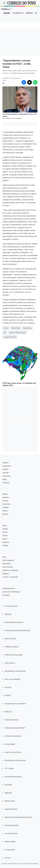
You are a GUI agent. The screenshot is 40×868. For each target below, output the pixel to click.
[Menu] (4, 3)
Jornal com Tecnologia (11, 592)
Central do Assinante (13, 736)
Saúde (5, 535)
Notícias (6, 497)
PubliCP (5, 469)
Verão (5, 539)
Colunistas (7, 476)
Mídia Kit (8, 712)
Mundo (5, 514)
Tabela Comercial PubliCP (15, 728)
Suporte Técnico (11, 809)
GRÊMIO (29, 13)
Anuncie (8, 687)
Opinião (6, 473)
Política (5, 9)
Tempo (5, 529)
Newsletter (7, 466)
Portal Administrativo (13, 777)
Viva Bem (6, 595)
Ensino (5, 532)
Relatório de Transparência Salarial (19, 817)
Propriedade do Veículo (14, 622)
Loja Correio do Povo (13, 752)
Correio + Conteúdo (10, 577)
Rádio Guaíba (10, 842)
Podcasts (6, 483)
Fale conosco (10, 663)
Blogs (5, 479)
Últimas (5, 463)
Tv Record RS (10, 850)
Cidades (6, 507)
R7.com (8, 858)
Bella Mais (6, 564)
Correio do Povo (11, 606)
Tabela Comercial (12, 720)
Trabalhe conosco (12, 647)
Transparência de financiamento (18, 630)
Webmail (8, 793)
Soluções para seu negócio (15, 704)
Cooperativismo (9, 588)
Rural (5, 526)
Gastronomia (8, 567)
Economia (6, 504)
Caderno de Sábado (10, 570)
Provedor (9, 785)
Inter (4, 557)
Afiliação (8, 614)
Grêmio (5, 545)
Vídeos (5, 494)
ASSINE (7, 13)
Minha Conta (10, 801)
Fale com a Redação (13, 679)
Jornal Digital (10, 744)
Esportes (6, 542)
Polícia (5, 511)
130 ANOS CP (18, 13)
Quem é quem (11, 639)
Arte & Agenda (8, 560)
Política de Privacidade (14, 655)
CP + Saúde (9, 768)
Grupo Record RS (12, 825)
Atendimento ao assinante (15, 671)
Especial (6, 574)
